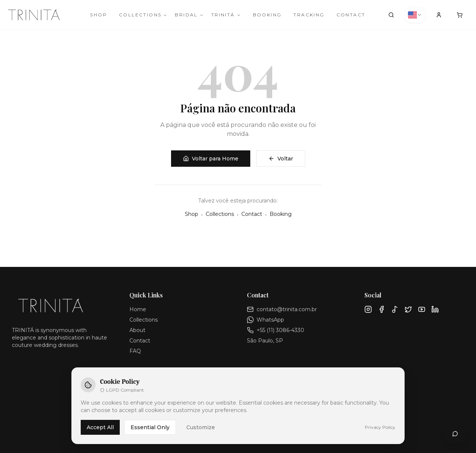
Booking (267, 15)
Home (138, 309)
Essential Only (150, 427)
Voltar (281, 159)
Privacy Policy (380, 427)
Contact (351, 15)
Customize (201, 427)
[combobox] (415, 15)
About (137, 330)
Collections (143, 15)
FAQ (135, 351)
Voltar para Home (211, 159)
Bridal (189, 15)
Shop (99, 15)
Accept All (100, 427)
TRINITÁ (226, 15)
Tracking (309, 15)
